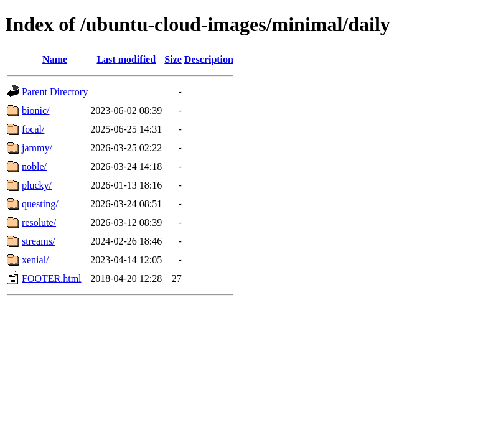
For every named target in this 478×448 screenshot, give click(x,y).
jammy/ (37, 148)
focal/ (33, 129)
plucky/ (37, 185)
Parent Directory (55, 92)
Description (209, 59)
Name (55, 59)
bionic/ (35, 110)
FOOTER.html (52, 278)
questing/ (40, 204)
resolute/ (39, 222)
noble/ (34, 166)
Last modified (126, 59)
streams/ (38, 241)
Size (173, 59)
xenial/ (35, 260)
